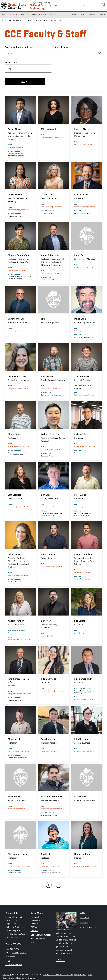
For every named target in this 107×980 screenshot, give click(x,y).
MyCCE (52, 14)
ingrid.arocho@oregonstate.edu (19, 210)
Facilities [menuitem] (74, 14)
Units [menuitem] (102, 14)
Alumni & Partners (39, 14)
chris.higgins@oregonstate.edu (18, 866)
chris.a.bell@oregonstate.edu (18, 331)
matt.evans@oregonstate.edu (84, 507)
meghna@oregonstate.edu (17, 270)
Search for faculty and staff (19, 47)
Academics (14, 14)
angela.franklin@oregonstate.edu (19, 639)
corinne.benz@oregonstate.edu (18, 388)
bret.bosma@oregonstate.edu (51, 388)
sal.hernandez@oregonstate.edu (52, 809)
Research (25, 14)
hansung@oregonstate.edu (50, 751)
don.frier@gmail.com (48, 636)
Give (60, 959)
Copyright (7, 975)
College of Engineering (40, 2)
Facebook (35, 917)
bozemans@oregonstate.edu (84, 395)
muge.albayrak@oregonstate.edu (52, 137)
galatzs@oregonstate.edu (83, 633)
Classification (62, 47)
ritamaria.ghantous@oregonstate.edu (54, 691)
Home (4, 20)
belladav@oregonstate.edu (83, 331)
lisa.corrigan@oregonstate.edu (18, 507)
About (4, 14)
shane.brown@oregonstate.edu (19, 446)
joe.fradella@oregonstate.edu (84, 572)
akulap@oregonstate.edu (16, 147)
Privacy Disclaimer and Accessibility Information (64, 975)
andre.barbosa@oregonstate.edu (52, 273)
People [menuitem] (82, 14)
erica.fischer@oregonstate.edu (18, 575)
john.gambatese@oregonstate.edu (20, 694)
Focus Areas (11, 63)
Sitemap (32, 978)
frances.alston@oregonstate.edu (85, 144)
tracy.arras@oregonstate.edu (51, 207)
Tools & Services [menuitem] (92, 14)
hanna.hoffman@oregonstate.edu (86, 866)
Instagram (35, 920)
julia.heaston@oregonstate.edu (85, 751)
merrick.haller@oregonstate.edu (19, 751)
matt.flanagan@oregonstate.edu (52, 566)
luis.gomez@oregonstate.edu (84, 699)
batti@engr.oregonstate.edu (84, 267)
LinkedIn (34, 924)
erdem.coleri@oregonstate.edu (85, 446)
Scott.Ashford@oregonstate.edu (85, 207)
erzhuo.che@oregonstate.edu (51, 449)
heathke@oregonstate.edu (17, 809)
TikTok (34, 927)
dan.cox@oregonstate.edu (50, 507)
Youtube (34, 930)
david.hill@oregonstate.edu (50, 866)
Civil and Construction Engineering (43, 7)
